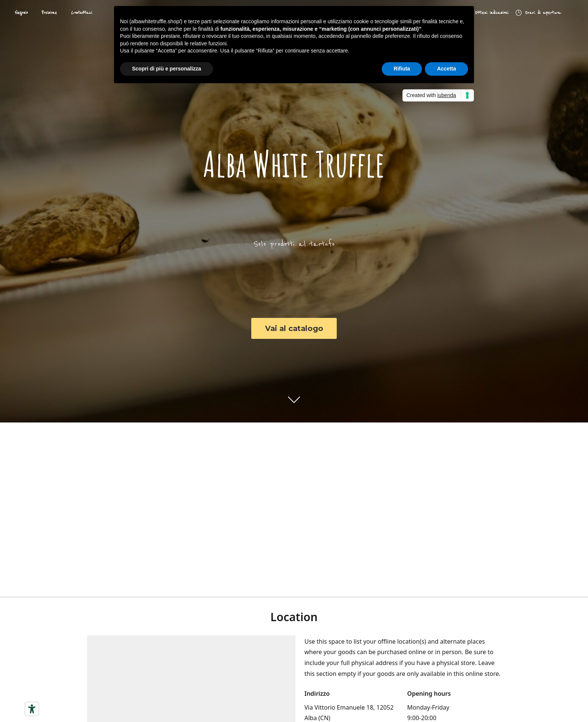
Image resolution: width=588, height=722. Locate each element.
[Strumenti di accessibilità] (32, 709)
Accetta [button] (446, 69)
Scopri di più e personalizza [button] (166, 69)
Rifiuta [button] (402, 69)
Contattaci (81, 13)
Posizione (49, 13)
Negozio (21, 13)
